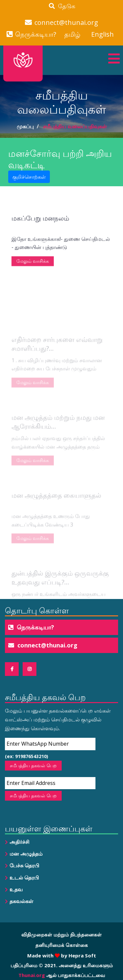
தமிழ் (72, 34)
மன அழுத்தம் (26, 854)
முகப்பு (25, 126)
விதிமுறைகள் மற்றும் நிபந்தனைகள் (61, 935)
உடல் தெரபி (24, 878)
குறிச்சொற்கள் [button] (29, 177)
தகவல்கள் (21, 901)
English (102, 34)
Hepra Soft (82, 955)
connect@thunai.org (66, 23)
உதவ (16, 889)
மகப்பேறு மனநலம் (40, 229)
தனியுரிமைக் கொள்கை (62, 945)
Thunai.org (32, 975)
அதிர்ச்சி (20, 842)
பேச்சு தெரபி (24, 865)
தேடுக (62, 6)
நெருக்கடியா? (36, 34)
